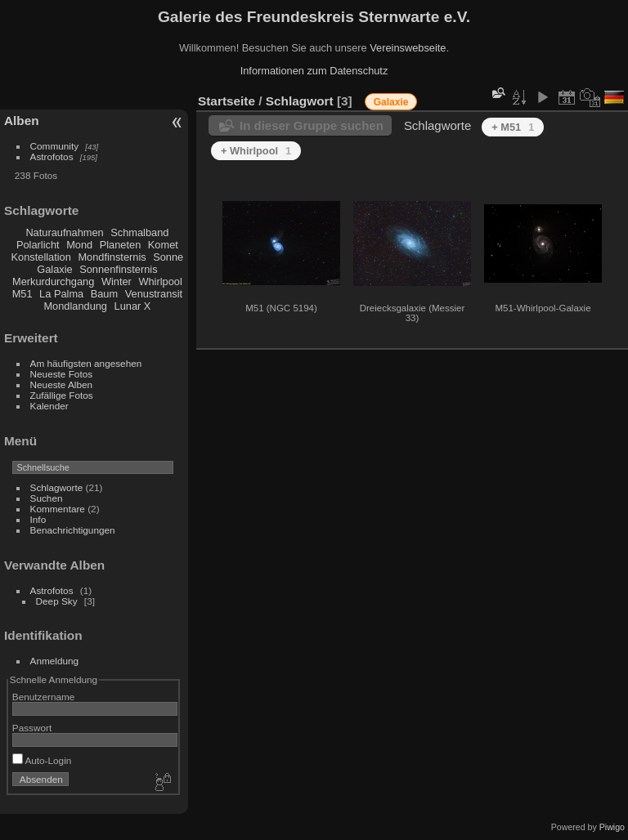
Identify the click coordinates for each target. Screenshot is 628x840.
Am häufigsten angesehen (86, 363)
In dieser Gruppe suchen (312, 125)
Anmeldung (55, 661)
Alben (22, 121)
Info (38, 519)
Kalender (49, 406)
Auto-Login (42, 760)
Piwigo (612, 827)
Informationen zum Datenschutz (314, 71)
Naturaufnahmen (64, 232)
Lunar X (133, 306)
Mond (79, 245)
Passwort (32, 728)
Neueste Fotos (62, 374)
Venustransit (154, 294)
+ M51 (513, 127)
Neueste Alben (62, 384)
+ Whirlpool (256, 151)
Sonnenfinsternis (118, 269)
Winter (117, 281)
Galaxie (54, 269)
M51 (22, 294)
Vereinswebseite (408, 48)
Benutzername (44, 697)
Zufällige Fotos (62, 395)
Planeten (121, 245)
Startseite (227, 101)
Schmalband (139, 232)
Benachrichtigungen (73, 530)
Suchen (47, 498)
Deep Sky (57, 601)
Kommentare (58, 509)
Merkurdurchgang (53, 281)
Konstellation (41, 257)
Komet (163, 245)
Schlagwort (300, 101)
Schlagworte (57, 487)
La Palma (61, 294)
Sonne (168, 257)
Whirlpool (160, 281)
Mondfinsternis (112, 257)
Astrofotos (52, 156)
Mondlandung (75, 306)
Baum (104, 294)
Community (55, 146)
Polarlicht (38, 245)
